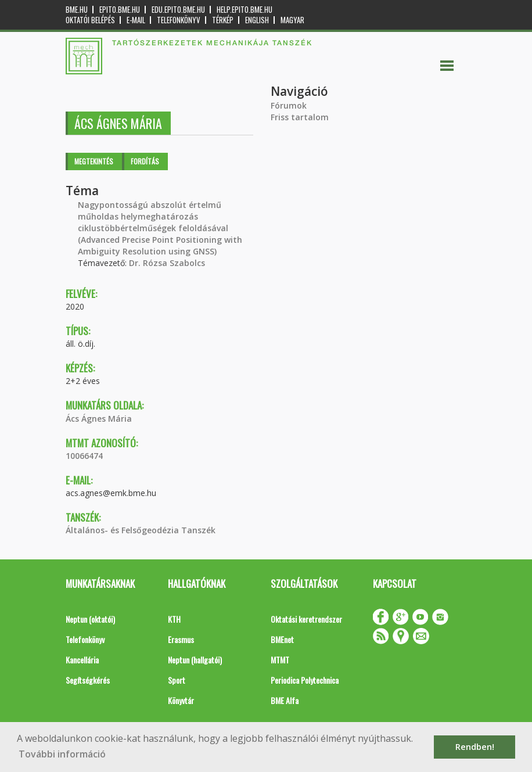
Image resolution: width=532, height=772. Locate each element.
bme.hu (77, 10)
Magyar (292, 20)
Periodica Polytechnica (305, 680)
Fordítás (145, 161)
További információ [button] (62, 754)
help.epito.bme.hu (245, 10)
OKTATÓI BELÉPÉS (90, 20)
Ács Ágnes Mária (99, 419)
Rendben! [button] (475, 747)
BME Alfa (285, 700)
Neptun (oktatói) (90, 619)
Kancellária (82, 660)
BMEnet (282, 639)
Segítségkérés (88, 680)
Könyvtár (181, 700)
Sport (177, 680)
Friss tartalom (300, 117)
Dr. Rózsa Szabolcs (167, 263)
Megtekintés (94, 161)
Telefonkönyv (179, 20)
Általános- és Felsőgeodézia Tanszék (141, 530)
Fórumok (289, 105)
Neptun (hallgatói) (195, 660)
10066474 (84, 456)
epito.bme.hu (120, 10)
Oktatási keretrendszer (306, 619)
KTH (174, 619)
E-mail (136, 20)
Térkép (223, 20)
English (257, 20)
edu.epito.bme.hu (178, 10)
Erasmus (181, 639)
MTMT (280, 660)
